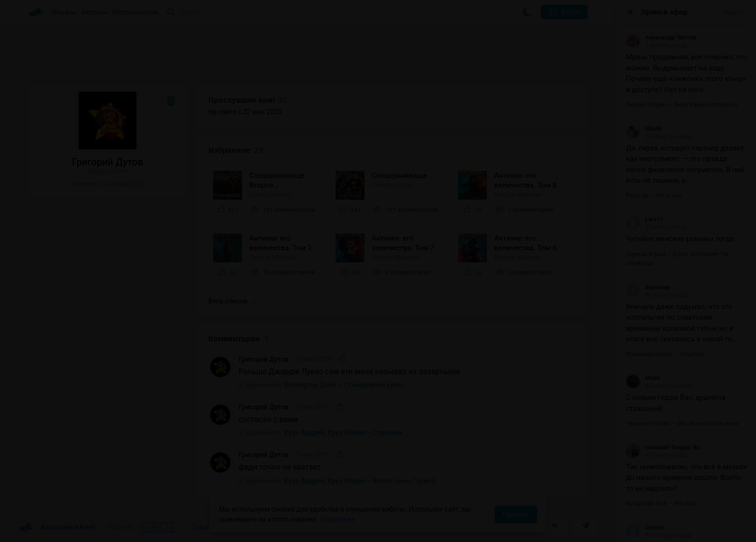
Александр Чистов (661, 38)
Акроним (648, 287)
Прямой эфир (664, 12)
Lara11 (644, 219)
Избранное (236, 150)
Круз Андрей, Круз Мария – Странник (344, 433)
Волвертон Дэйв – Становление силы (344, 385)
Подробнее (337, 519)
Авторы (95, 12)
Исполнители (135, 12)
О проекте (207, 527)
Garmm (645, 528)
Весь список (231, 301)
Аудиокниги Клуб (57, 528)
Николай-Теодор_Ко (663, 447)
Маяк (643, 378)
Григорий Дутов (263, 359)
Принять (516, 515)
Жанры (64, 12)
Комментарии (238, 339)
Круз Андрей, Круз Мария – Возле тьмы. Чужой (360, 481)
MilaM (644, 129)
